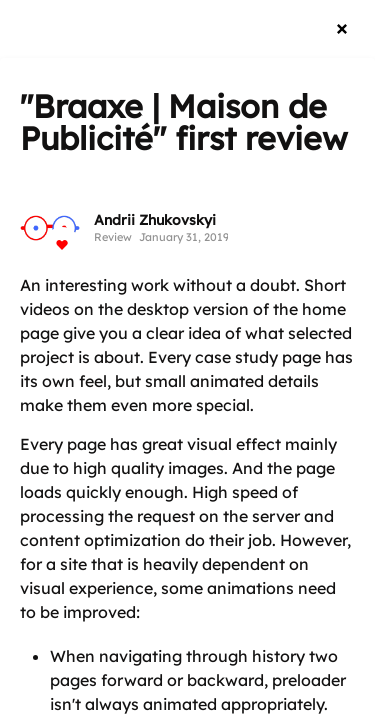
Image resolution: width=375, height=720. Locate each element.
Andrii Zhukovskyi (155, 220)
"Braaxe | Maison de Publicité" (173, 122)
